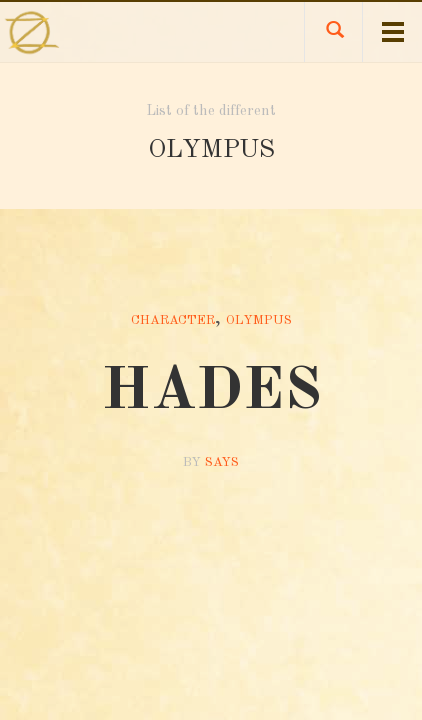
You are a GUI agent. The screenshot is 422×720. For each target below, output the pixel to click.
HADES (211, 392)
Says (222, 462)
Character (173, 320)
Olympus (259, 320)
